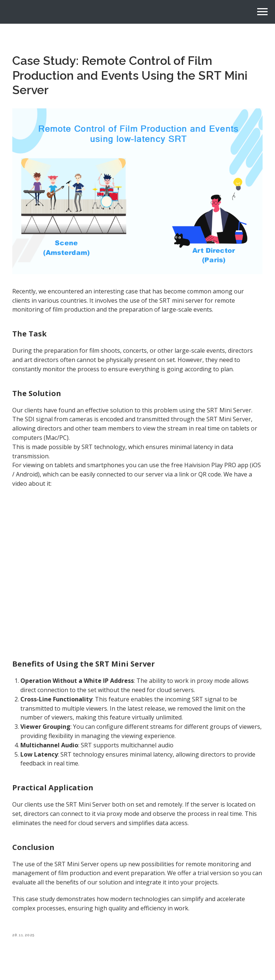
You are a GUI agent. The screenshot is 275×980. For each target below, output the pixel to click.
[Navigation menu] (262, 12)
